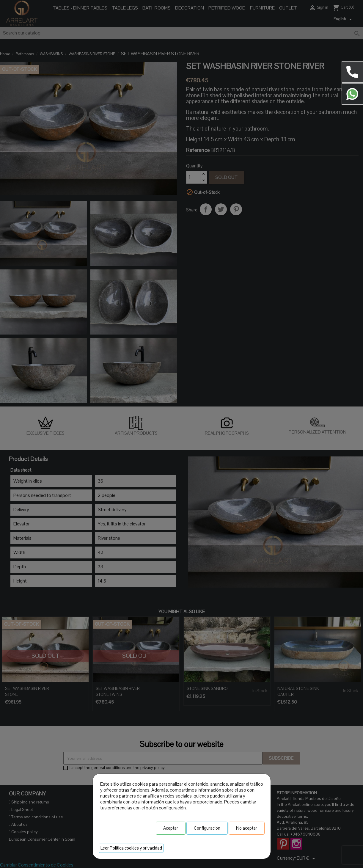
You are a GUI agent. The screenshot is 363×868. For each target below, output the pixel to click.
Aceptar (171, 828)
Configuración (207, 828)
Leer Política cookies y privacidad (131, 848)
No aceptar (247, 828)
